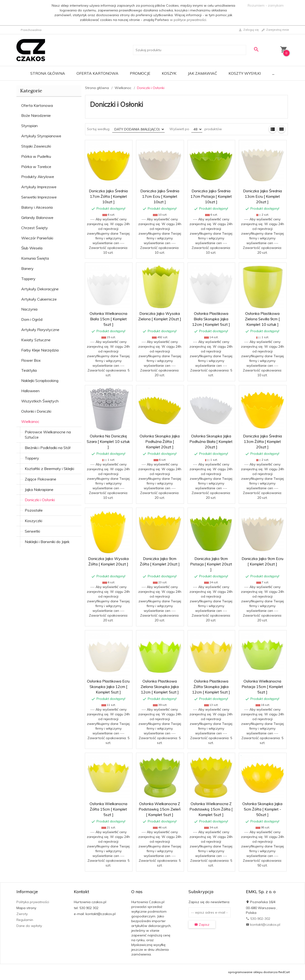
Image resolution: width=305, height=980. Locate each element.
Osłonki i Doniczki (36, 411)
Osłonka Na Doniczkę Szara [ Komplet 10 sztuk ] (108, 441)
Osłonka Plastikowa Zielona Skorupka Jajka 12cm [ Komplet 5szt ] (160, 687)
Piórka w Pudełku (36, 156)
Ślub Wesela (32, 248)
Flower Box (31, 360)
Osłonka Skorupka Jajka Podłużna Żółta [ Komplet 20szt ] (160, 441)
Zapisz (202, 925)
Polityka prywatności (33, 902)
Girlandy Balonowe (37, 218)
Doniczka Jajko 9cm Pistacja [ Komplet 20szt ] (211, 564)
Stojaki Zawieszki (36, 146)
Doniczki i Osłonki (40, 500)
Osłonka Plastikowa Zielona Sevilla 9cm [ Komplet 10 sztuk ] (262, 319)
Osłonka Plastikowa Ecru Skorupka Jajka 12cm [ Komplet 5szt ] (108, 687)
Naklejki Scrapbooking (40, 381)
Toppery (28, 279)
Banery (27, 268)
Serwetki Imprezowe (39, 197)
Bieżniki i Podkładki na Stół (48, 448)
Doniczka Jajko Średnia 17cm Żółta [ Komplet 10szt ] (108, 196)
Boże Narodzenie (36, 115)
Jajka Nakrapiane (39, 490)
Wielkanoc (30, 421)
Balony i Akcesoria (37, 207)
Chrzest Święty (35, 228)
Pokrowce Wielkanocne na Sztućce (48, 435)
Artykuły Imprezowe (39, 187)
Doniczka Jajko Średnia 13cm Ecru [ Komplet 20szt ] (262, 196)
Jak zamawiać (202, 73)
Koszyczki (33, 521)
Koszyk (169, 73)
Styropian (29, 126)
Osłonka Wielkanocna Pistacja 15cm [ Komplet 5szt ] (262, 687)
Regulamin (25, 920)
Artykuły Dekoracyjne (40, 289)
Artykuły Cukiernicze (39, 299)
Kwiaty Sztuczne (36, 340)
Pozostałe (34, 510)
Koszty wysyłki (245, 73)
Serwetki (32, 531)
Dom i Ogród (32, 319)
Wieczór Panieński (37, 238)
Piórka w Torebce (36, 167)
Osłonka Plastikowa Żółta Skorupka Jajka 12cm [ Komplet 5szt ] (211, 687)
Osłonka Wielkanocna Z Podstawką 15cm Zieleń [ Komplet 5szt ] (160, 809)
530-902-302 (258, 919)
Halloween (30, 391)
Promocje (140, 73)
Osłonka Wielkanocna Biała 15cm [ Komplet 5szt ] (108, 319)
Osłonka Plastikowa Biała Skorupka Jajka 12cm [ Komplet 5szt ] (211, 319)
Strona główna (48, 73)
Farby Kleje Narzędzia (40, 350)
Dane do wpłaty (29, 926)
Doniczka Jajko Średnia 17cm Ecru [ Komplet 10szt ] (160, 196)
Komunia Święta (35, 258)
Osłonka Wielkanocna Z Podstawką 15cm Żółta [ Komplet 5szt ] (211, 809)
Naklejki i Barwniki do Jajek (47, 542)
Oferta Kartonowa (97, 73)
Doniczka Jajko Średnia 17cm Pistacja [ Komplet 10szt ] (211, 196)
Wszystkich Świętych (40, 401)
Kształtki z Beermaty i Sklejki (49, 469)
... (273, 73)
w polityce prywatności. (188, 20)
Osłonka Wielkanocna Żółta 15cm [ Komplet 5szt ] (108, 809)
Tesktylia (29, 370)
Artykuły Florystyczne (40, 330)
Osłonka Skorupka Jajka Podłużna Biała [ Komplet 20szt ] (211, 441)
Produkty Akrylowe (38, 177)
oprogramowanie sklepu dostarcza (253, 972)
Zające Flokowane (41, 479)
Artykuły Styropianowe (41, 136)
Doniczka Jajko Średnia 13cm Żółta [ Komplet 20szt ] (262, 441)
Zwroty (22, 914)
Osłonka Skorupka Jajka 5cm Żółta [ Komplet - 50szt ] (262, 809)
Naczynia (29, 309)
